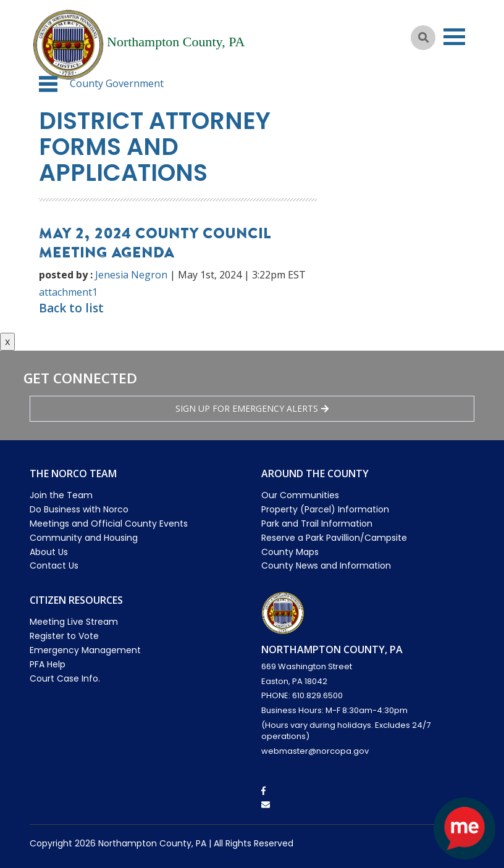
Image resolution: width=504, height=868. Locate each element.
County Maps (290, 552)
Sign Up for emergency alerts (252, 408)
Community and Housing (84, 538)
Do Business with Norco (79, 509)
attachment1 (68, 292)
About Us (49, 552)
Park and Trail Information (317, 524)
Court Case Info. (65, 678)
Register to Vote (64, 636)
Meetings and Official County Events (109, 524)
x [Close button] (7, 341)
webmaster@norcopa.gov (315, 751)
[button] (48, 84)
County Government (117, 83)
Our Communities (300, 495)
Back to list (71, 308)
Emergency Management (85, 650)
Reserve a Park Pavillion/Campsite (334, 538)
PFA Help (48, 664)
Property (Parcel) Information (325, 509)
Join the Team (61, 495)
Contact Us (54, 565)
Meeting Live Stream (74, 622)
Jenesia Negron (131, 275)
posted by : (66, 275)
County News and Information (326, 565)
